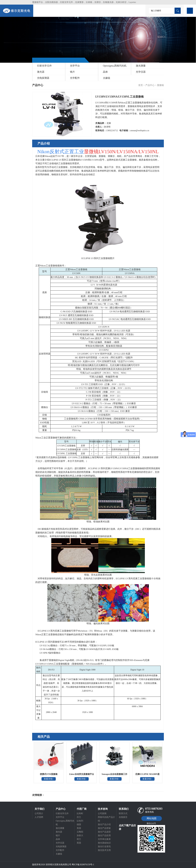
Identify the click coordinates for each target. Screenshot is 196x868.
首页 (141, 85)
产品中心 (150, 85)
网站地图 (152, 818)
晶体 (105, 72)
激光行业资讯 (104, 847)
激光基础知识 (104, 843)
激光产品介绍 (104, 824)
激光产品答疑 (104, 828)
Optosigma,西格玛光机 (115, 66)
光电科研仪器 (54, 795)
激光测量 (141, 66)
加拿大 (80, 836)
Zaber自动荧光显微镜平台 (82, 774)
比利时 (80, 813)
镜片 (72, 72)
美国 (79, 828)
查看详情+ (49, 779)
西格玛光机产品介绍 (106, 819)
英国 (79, 843)
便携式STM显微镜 (49, 774)
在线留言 (123, 817)
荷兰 (79, 839)
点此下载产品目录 (127, 827)
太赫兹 (107, 78)
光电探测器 (43, 78)
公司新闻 (102, 813)
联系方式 (123, 813)
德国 (79, 824)
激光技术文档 (104, 850)
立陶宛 (80, 832)
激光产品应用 (104, 836)
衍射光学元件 (44, 66)
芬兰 (79, 817)
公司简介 (39, 813)
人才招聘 (39, 817)
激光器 (41, 72)
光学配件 (75, 78)
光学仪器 (141, 72)
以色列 (80, 821)
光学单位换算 (104, 839)
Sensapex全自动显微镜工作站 (114, 775)
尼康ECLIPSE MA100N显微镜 (147, 775)
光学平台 (75, 66)
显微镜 (160, 85)
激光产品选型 (104, 832)
